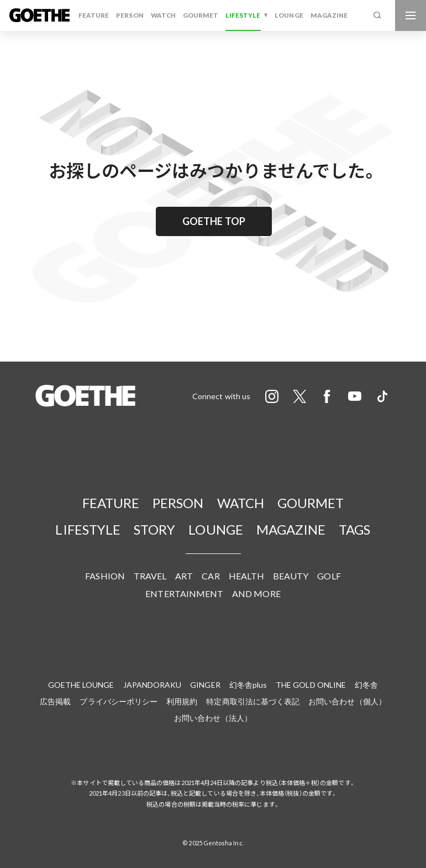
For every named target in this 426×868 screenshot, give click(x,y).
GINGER (205, 685)
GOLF (329, 576)
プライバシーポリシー (119, 701)
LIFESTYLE (243, 15)
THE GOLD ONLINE (311, 685)
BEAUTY (291, 576)
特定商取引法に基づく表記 (253, 701)
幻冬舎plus (248, 685)
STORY (154, 529)
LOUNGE (289, 15)
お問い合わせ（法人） (213, 718)
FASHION (105, 576)
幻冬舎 (366, 685)
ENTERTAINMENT (184, 594)
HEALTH (246, 576)
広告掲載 (55, 701)
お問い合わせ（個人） (347, 701)
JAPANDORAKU (152, 685)
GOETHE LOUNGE (81, 685)
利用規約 (182, 701)
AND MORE (256, 594)
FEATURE (94, 15)
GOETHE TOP (214, 221)
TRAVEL (150, 576)
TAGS (354, 529)
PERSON (130, 15)
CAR (211, 576)
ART (184, 576)
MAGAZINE (329, 15)
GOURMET (201, 15)
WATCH (163, 15)
